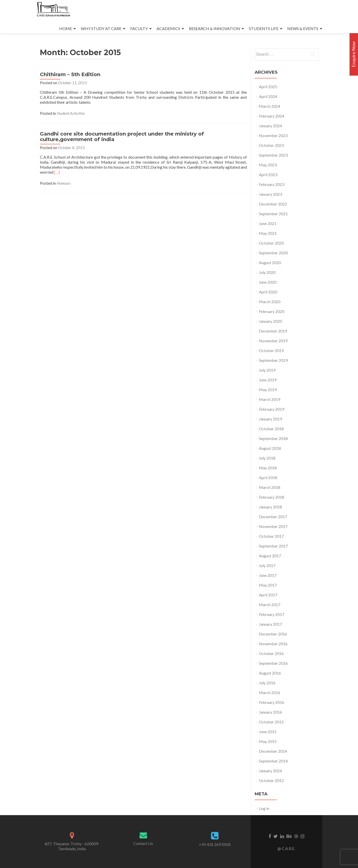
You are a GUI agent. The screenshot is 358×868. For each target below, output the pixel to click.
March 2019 (270, 399)
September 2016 (273, 663)
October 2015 (271, 722)
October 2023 (271, 145)
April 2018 (268, 477)
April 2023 (268, 175)
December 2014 (273, 751)
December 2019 (273, 331)
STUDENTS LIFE (264, 28)
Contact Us (143, 843)
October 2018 (271, 429)
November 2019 (273, 341)
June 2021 (268, 223)
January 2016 (270, 712)
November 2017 (273, 526)
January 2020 (270, 321)
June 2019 (268, 380)
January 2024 (270, 126)
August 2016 (270, 673)
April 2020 (268, 292)
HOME (66, 28)
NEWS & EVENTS (303, 28)
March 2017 (270, 605)
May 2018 (268, 468)
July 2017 (267, 565)
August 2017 (270, 556)
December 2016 (273, 634)
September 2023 (273, 155)
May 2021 (268, 233)
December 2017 (273, 517)
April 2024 (268, 96)
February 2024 (272, 116)
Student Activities (71, 113)
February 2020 (272, 311)
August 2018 (270, 448)
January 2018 (270, 507)
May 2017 (268, 585)
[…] (57, 172)
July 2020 (267, 272)
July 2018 (267, 458)
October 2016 (271, 653)
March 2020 (270, 302)
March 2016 (270, 692)
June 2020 (268, 282)
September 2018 (273, 438)
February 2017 (272, 614)
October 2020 (271, 243)
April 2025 (268, 87)
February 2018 (272, 497)
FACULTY (139, 28)
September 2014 (273, 761)
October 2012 (271, 780)
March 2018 (270, 487)
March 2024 (270, 106)
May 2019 (268, 390)
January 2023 (270, 194)
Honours (64, 183)
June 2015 (268, 732)
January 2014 (270, 771)
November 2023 (273, 135)
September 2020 (273, 253)
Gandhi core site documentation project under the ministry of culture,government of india (122, 137)
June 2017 (268, 575)
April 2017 (268, 595)
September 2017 (273, 546)
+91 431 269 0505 (215, 844)
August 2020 (270, 262)
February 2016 (272, 702)
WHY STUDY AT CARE (101, 28)
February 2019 (272, 409)
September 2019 (273, 360)
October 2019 (271, 350)
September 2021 (273, 214)
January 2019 (270, 419)
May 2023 (268, 165)
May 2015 (268, 741)
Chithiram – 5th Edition (70, 74)
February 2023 (272, 184)
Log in (264, 808)
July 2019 (267, 370)
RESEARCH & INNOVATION (214, 28)
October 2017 (271, 536)
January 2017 (270, 624)
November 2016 (273, 644)
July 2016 (267, 683)
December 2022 (273, 204)
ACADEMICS (168, 28)
